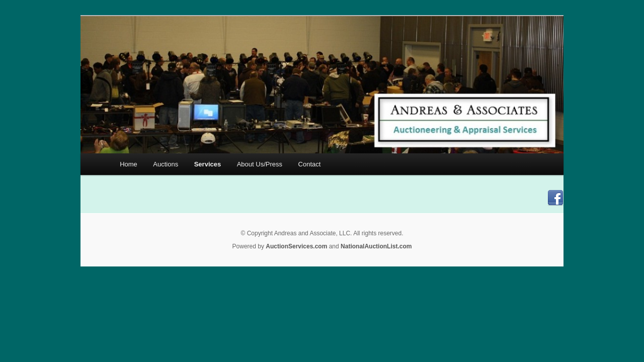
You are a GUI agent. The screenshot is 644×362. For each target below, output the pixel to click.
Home (129, 164)
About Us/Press (260, 164)
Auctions (166, 164)
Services (208, 164)
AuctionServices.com (296, 246)
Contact (310, 164)
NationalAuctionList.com (376, 246)
